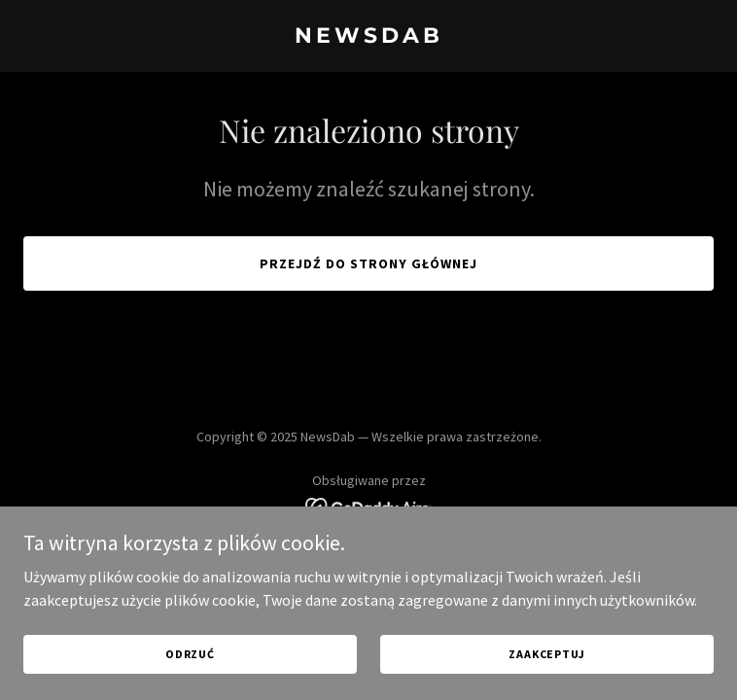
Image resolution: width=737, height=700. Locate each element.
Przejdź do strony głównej (368, 263)
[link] (368, 37)
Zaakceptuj (547, 680)
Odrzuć (190, 680)
